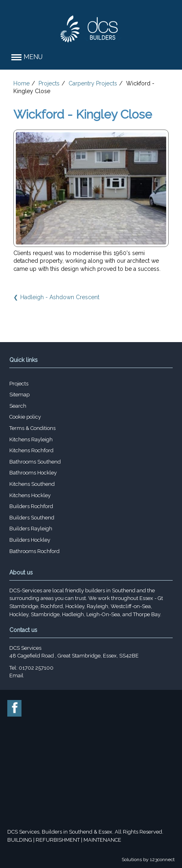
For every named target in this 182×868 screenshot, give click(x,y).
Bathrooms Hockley (33, 473)
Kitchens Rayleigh (31, 439)
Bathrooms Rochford (34, 551)
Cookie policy (25, 417)
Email (16, 675)
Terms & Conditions (32, 428)
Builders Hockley (30, 540)
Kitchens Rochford (31, 450)
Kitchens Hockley (30, 495)
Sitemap (19, 395)
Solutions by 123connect (148, 859)
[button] (91, 57)
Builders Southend (32, 518)
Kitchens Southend (32, 484)
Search (18, 406)
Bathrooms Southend (35, 462)
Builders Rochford (31, 506)
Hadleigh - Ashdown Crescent (60, 297)
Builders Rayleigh (31, 529)
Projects (49, 83)
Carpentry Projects (93, 83)
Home (21, 83)
